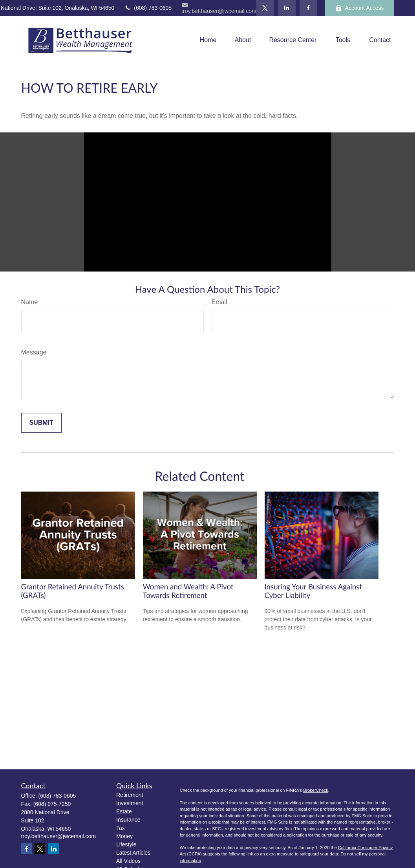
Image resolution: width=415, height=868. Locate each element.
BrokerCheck (316, 790)
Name (30, 302)
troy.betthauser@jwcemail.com (219, 8)
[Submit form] (41, 423)
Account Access (360, 8)
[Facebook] (308, 8)
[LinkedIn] (287, 8)
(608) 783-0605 (148, 8)
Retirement (130, 795)
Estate (124, 811)
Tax (121, 828)
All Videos (128, 861)
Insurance (128, 820)
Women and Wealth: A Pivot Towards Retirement (188, 591)
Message (34, 352)
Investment (130, 803)
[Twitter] (265, 8)
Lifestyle (126, 844)
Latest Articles (133, 853)
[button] (208, 40)
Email (219, 302)
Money (124, 836)
